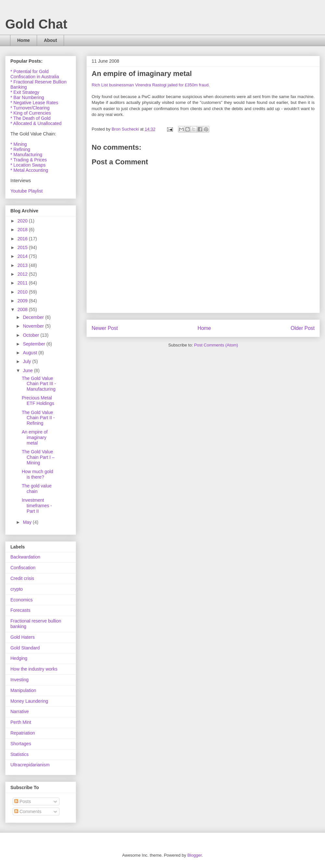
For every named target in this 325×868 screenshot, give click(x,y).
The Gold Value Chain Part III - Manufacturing (39, 384)
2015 (23, 247)
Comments (28, 811)
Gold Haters (23, 637)
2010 (23, 292)
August (30, 353)
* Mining (19, 144)
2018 (23, 230)
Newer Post (105, 328)
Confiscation (23, 568)
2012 (23, 274)
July (27, 361)
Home (24, 40)
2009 (23, 301)
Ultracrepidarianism (30, 765)
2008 (23, 309)
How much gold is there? (38, 474)
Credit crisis (22, 578)
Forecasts (20, 610)
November (34, 326)
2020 (23, 221)
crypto (17, 589)
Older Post (303, 328)
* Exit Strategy (25, 92)
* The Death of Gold (30, 118)
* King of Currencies (31, 113)
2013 (23, 265)
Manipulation (23, 690)
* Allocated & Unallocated (36, 123)
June (28, 371)
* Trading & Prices (29, 160)
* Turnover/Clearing (30, 108)
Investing (19, 680)
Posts (23, 801)
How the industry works (34, 669)
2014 (23, 256)
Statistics (19, 754)
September (34, 344)
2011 (23, 283)
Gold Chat (36, 24)
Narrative (20, 711)
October (32, 335)
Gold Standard (25, 648)
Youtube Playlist (26, 191)
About (50, 40)
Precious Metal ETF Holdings (38, 401)
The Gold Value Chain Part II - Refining (38, 418)
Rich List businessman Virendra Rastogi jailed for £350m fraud (150, 85)
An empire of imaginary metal (35, 437)
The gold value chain (37, 489)
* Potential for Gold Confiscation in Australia (35, 74)
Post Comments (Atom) (216, 345)
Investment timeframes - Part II (37, 506)
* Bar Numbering (27, 97)
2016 (23, 239)
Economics (21, 600)
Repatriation (23, 733)
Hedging (19, 658)
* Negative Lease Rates (34, 103)
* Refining (20, 149)
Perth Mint (21, 722)
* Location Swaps (28, 165)
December (34, 317)
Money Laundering (29, 701)
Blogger (194, 855)
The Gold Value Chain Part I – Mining (38, 457)
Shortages (21, 744)
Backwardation (25, 557)
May (28, 522)
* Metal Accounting (29, 170)
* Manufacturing (26, 155)
